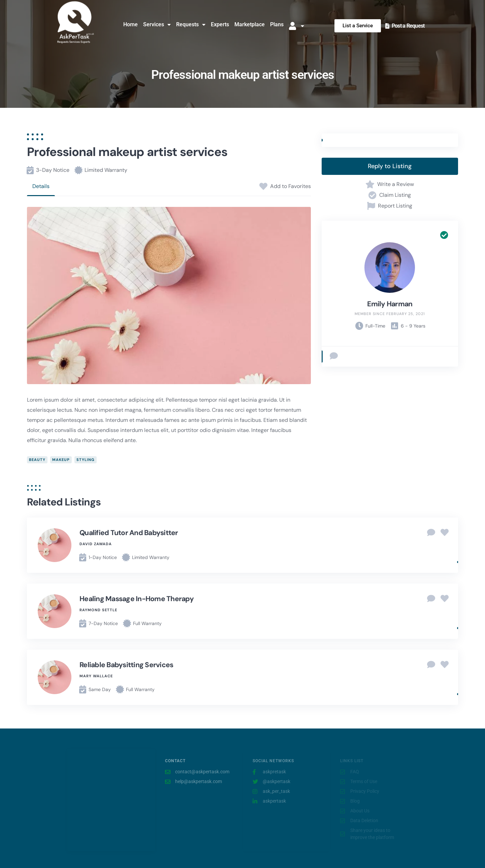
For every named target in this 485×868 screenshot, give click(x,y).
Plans (277, 24)
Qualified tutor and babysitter (129, 533)
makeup (61, 460)
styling (86, 460)
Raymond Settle (98, 610)
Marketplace (250, 24)
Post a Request (408, 26)
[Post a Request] (387, 26)
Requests (191, 25)
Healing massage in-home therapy (137, 599)
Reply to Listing (390, 166)
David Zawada (96, 544)
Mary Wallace (96, 676)
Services (157, 25)
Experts (220, 24)
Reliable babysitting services (126, 665)
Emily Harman (390, 304)
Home (131, 24)
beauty (37, 460)
